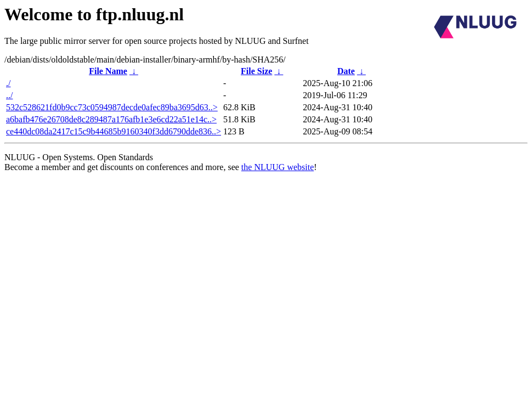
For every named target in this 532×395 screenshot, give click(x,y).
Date (346, 71)
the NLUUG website (278, 167)
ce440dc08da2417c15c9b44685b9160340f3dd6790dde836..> (114, 131)
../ (9, 95)
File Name (108, 71)
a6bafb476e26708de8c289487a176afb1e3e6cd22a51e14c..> (111, 119)
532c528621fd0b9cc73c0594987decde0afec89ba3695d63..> (112, 107)
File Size (256, 71)
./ (8, 83)
